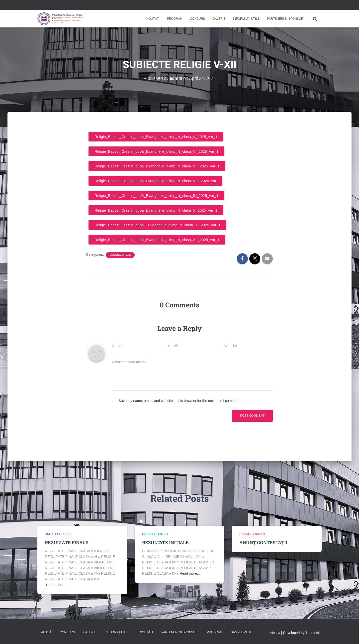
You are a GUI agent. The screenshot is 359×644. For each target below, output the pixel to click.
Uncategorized (120, 255)
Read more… (56, 585)
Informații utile (246, 19)
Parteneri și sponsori (286, 19)
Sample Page (241, 632)
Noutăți (153, 19)
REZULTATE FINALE (67, 542)
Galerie (219, 19)
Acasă (46, 632)
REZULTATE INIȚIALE (165, 542)
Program (175, 19)
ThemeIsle (314, 633)
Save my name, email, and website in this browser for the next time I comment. (180, 401)
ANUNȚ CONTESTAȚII (263, 542)
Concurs (198, 19)
